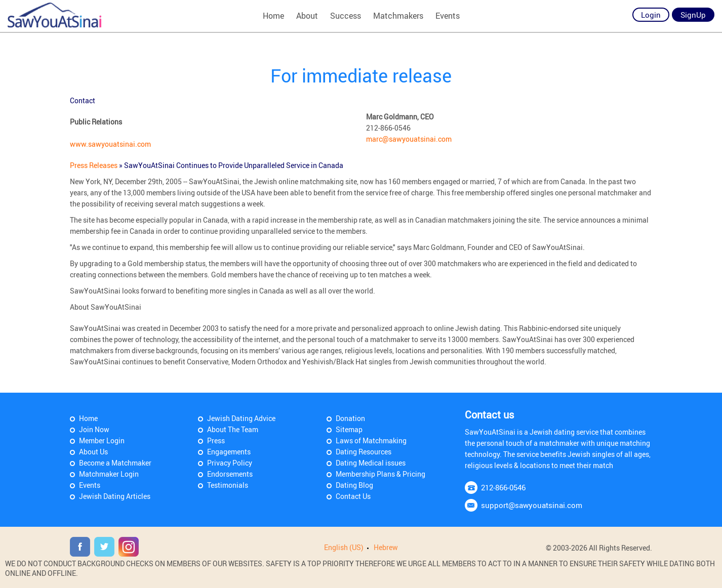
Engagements (229, 452)
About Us (93, 452)
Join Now (94, 429)
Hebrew (386, 547)
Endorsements (230, 474)
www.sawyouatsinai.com (110, 144)
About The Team (233, 429)
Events (448, 16)
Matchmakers (398, 16)
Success (346, 16)
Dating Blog (354, 485)
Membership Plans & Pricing (380, 474)
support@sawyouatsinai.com (532, 505)
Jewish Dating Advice (241, 418)
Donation (350, 418)
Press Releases (94, 165)
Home (273, 16)
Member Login (102, 440)
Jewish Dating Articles (115, 496)
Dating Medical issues (371, 463)
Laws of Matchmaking (371, 440)
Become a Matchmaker (115, 463)
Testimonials (228, 485)
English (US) (344, 547)
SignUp (693, 15)
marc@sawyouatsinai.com (409, 139)
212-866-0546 (503, 487)
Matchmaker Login (109, 474)
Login (651, 15)
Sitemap (349, 429)
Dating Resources (364, 452)
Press (216, 440)
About (307, 16)
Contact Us (353, 496)
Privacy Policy (230, 463)
